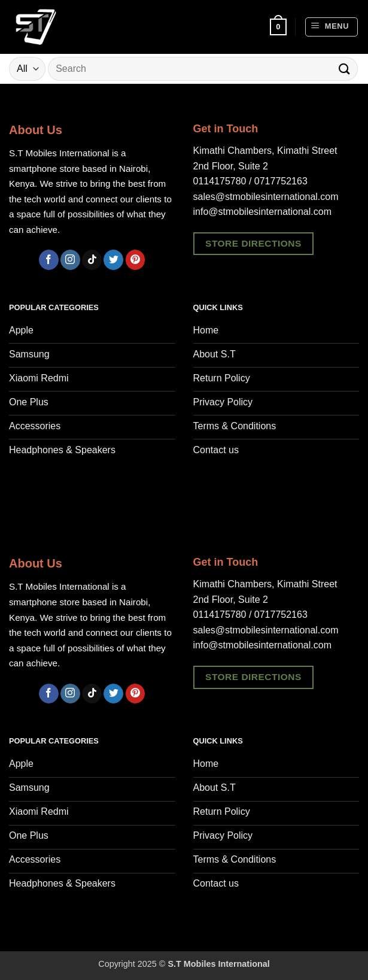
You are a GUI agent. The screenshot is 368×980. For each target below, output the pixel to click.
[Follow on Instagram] (70, 260)
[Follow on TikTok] (92, 260)
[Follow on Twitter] (113, 260)
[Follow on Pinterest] (136, 260)
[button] (278, 27)
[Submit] (345, 69)
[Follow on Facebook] (49, 260)
